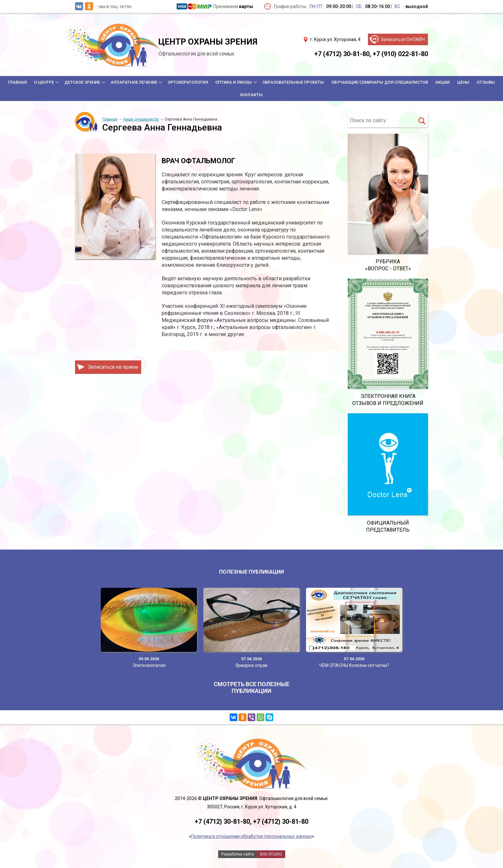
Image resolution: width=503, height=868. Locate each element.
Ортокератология (188, 82)
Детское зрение (82, 82)
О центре (44, 82)
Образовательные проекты (293, 82)
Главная (17, 82)
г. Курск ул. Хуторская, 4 (335, 39)
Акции (443, 82)
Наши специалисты (141, 119)
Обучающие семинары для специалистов (380, 82)
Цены (463, 82)
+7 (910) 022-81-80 (400, 54)
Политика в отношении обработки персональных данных (251, 836)
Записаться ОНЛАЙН (403, 39)
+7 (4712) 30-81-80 (281, 822)
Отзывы (486, 82)
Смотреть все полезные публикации (251, 687)
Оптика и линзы (234, 82)
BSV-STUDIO (271, 854)
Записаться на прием (113, 367)
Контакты (251, 95)
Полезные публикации (251, 572)
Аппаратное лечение (134, 82)
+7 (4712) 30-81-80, (343, 54)
